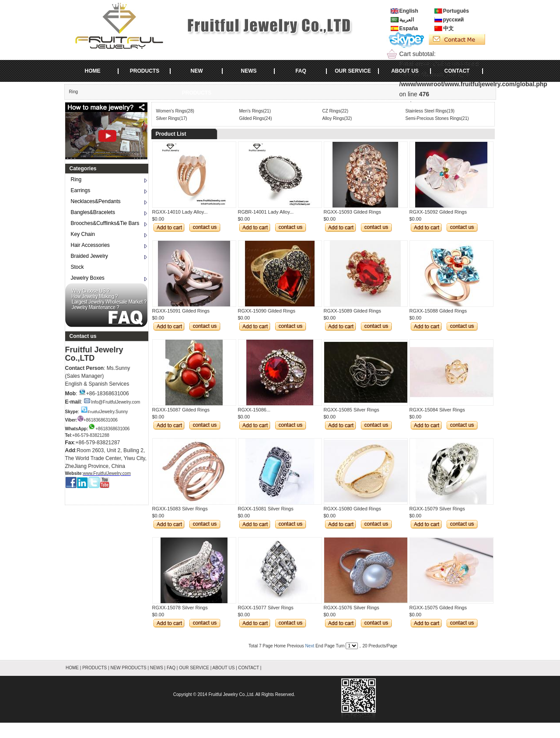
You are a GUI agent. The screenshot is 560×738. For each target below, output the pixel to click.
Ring (74, 92)
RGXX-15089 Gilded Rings (352, 311)
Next (310, 646)
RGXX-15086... (254, 410)
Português (456, 11)
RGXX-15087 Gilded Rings (181, 410)
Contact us (83, 336)
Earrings (81, 190)
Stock (77, 267)
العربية (407, 20)
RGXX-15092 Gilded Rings (438, 212)
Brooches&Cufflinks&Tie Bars (105, 223)
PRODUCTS (145, 71)
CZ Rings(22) (335, 111)
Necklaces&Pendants (96, 201)
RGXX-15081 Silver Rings (266, 509)
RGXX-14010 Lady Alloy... (180, 212)
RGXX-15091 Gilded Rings (181, 311)
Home (280, 646)
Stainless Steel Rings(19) (430, 111)
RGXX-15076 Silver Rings (352, 608)
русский (454, 20)
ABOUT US (405, 71)
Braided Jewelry (89, 256)
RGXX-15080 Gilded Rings (352, 509)
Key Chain (83, 234)
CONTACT (457, 71)
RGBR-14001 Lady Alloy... (266, 212)
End (319, 646)
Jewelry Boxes (88, 278)
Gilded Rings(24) (256, 118)
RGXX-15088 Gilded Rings (438, 311)
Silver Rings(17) (172, 118)
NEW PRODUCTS (197, 75)
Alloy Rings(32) (337, 118)
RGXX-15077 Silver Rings (266, 608)
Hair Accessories (90, 245)
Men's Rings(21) (255, 111)
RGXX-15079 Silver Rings (437, 509)
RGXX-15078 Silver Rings (180, 608)
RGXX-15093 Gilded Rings (352, 212)
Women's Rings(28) (175, 111)
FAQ (301, 71)
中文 (448, 28)
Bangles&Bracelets (93, 212)
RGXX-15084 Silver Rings (437, 410)
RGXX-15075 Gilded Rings (438, 608)
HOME (93, 71)
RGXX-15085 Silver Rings (352, 410)
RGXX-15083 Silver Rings (180, 509)
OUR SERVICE (353, 71)
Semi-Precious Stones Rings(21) (437, 118)
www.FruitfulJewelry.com (107, 473)
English (409, 11)
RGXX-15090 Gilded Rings (267, 311)
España (409, 28)
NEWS (249, 71)
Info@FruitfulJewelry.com (112, 402)
